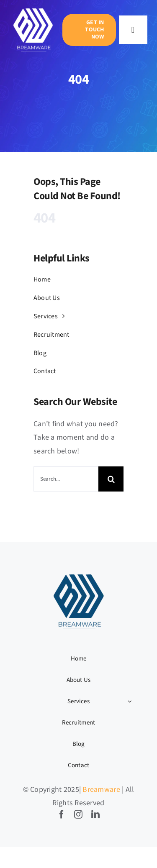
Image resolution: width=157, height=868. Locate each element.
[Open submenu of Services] (130, 702)
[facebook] (62, 814)
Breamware (101, 790)
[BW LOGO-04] (79, 574)
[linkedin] (95, 814)
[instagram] (78, 814)
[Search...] (66, 479)
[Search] (111, 479)
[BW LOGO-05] (33, 9)
